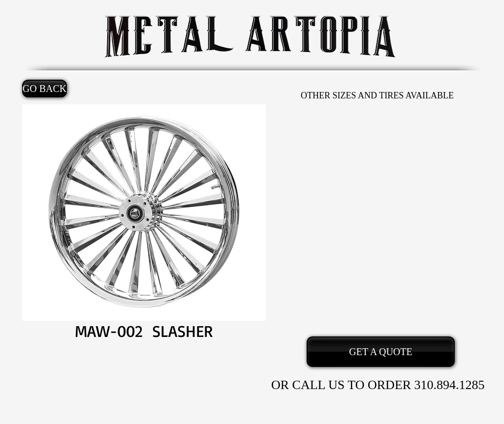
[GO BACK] (45, 89)
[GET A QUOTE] (381, 352)
